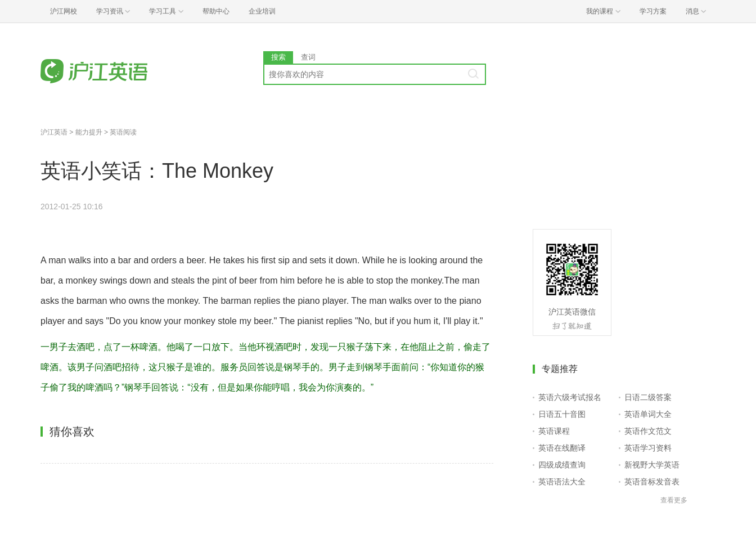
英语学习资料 (648, 448)
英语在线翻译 (562, 448)
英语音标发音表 (652, 482)
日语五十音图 (562, 414)
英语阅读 (123, 132)
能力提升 (89, 132)
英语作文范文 (648, 431)
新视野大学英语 (652, 465)
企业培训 (262, 11)
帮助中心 (216, 11)
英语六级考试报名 (570, 397)
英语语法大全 (562, 482)
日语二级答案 (648, 397)
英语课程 (554, 431)
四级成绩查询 (562, 465)
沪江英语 (54, 132)
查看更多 (674, 500)
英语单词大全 (648, 414)
